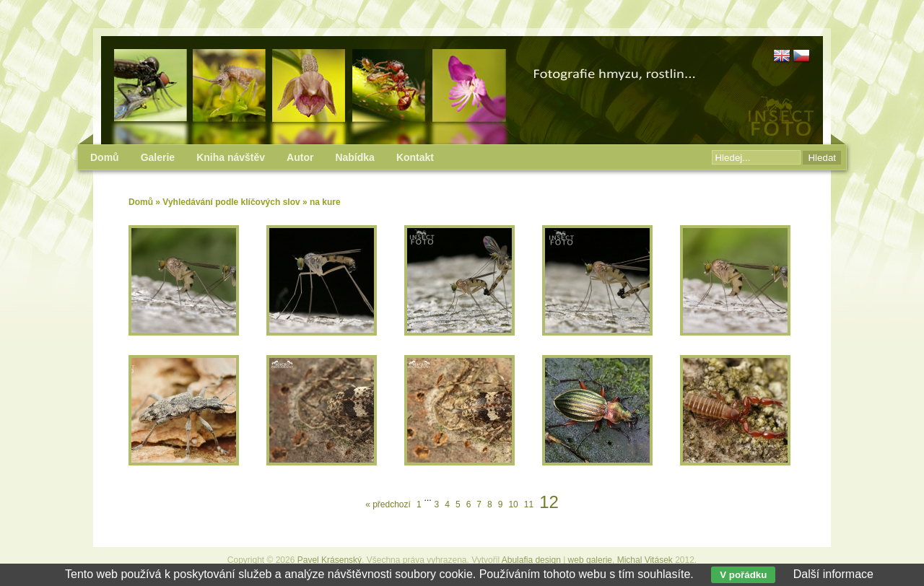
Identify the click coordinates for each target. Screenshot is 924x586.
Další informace (833, 574)
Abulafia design (531, 560)
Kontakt (415, 157)
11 (529, 504)
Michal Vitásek (645, 560)
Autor (300, 157)
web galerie (590, 560)
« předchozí (388, 504)
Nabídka (354, 157)
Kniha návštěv (231, 157)
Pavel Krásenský (330, 560)
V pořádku (743, 575)
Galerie (158, 157)
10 (513, 504)
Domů (141, 202)
